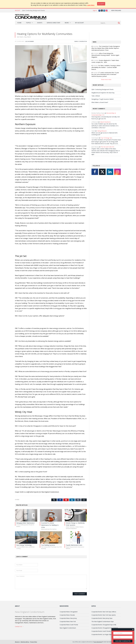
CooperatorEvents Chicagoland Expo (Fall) (104, 625)
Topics (28, 23)
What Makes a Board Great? (100, 102)
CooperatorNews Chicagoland (68, 612)
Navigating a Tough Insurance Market (103, 99)
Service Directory (53, 23)
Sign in (95, 10)
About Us (17, 642)
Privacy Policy (34, 642)
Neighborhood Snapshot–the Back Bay (103, 93)
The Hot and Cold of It (107, 147)
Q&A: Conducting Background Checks (33, 10)
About (17, 606)
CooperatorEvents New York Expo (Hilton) (104, 612)
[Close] (101, 4)
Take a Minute (96, 96)
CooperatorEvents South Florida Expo (103, 631)
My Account (79, 23)
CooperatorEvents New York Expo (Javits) (104, 615)
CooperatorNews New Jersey (68, 618)
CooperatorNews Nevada (67, 615)
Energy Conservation (81, 41)
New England (116, 10)
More (67, 23)
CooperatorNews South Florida (69, 625)
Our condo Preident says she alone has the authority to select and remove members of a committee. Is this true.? (105, 126)
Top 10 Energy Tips (106, 138)
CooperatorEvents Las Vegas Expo (102, 634)
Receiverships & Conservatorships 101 (104, 114)
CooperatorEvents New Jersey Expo (102, 618)
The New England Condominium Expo (103, 621)
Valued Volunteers (105, 122)
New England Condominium (68, 628)
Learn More (91, 5)
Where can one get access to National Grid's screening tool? (105, 134)
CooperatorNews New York (68, 621)
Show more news (106, 79)
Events (40, 23)
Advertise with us (25, 642)
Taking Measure (102, 131)
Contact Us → (19, 626)
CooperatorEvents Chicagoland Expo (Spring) (105, 628)
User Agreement (98, 642)
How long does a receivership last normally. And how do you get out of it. (106, 118)
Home (19, 23)
